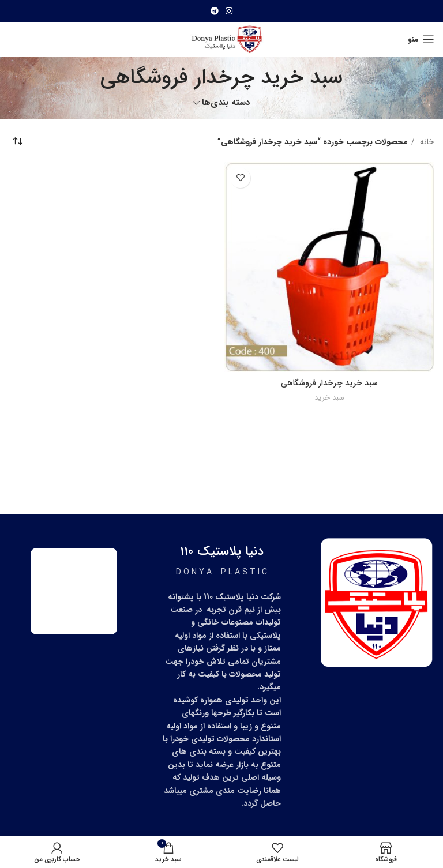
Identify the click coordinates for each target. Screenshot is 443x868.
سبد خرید (329, 398)
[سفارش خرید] (17, 142)
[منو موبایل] (421, 39)
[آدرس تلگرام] (215, 11)
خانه (426, 142)
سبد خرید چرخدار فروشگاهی (329, 383)
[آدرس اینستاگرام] (229, 11)
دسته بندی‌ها (226, 103)
